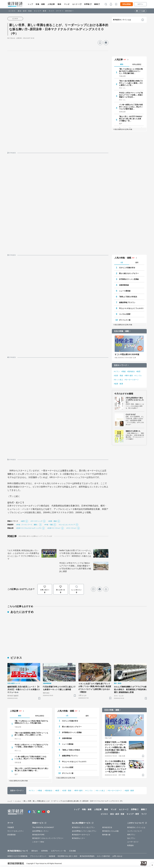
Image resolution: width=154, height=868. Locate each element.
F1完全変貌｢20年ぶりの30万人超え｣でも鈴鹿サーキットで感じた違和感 (59, 688)
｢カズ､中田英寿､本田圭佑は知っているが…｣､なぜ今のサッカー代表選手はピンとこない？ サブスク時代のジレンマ (24, 555)
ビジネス (12, 11)
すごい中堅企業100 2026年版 (127, 354)
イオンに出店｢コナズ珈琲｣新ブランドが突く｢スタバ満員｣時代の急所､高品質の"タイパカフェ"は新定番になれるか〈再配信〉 (95, 688)
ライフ (51, 11)
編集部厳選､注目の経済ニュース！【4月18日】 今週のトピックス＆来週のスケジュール (24, 689)
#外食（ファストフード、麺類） (27, 525)
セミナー (76, 4)
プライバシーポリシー (38, 856)
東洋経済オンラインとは (122, 20)
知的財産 (52, 856)
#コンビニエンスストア (67, 525)
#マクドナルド (71, 528)
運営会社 (35, 851)
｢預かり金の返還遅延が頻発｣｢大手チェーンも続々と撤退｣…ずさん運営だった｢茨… (131, 83)
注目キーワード (121, 365)
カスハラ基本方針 (103, 856)
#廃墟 (123, 371)
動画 (59, 4)
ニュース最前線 (125, 291)
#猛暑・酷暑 (118, 384)
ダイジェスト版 (125, 320)
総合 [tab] (122, 64)
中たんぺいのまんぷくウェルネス (131, 308)
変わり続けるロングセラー (129, 273)
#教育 (138, 371)
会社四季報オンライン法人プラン (84, 831)
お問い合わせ (117, 856)
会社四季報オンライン (40, 831)
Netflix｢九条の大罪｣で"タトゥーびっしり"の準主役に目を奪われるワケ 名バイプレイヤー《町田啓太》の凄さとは (75, 553)
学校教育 (11, 827)
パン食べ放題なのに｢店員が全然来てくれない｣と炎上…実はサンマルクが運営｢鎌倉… (131, 107)
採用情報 (44, 851)
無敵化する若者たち (133, 431)
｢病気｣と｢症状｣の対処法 (128, 297)
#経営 (23, 521)
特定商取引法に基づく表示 (67, 856)
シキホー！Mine (38, 842)
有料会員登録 (126, 4)
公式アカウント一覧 (58, 851)
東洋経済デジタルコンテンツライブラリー (48, 838)
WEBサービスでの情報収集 (17, 856)
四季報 (87, 4)
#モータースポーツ (132, 380)
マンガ (67, 4)
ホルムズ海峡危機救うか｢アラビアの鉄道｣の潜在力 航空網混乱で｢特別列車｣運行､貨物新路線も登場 (130, 689)
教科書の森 (106, 835)
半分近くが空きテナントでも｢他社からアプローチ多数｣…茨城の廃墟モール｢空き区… (131, 95)
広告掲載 (72, 851)
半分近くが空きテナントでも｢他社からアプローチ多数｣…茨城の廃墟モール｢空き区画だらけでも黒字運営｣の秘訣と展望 (75, 567)
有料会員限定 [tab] (137, 64)
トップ (30, 4)
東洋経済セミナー (79, 838)
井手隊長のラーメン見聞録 (129, 279)
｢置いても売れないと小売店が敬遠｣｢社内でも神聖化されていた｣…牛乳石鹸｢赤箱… (131, 71)
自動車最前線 (124, 285)
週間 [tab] (137, 263)
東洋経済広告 (107, 827)
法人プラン (131, 838)
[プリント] (106, 43)
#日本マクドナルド (54, 528)
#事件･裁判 (129, 376)
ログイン (140, 4)
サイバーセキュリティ (16, 831)
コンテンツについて (135, 831)
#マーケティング (36, 521)
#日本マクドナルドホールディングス (29, 528)
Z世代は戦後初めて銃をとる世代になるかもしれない (135, 400)
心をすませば (131, 414)
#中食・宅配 (49, 525)
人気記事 (51, 4)
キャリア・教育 (40, 11)
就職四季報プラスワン (127, 302)
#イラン (117, 371)
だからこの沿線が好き (127, 268)
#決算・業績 (53, 521)
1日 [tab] (122, 263)
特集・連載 (40, 4)
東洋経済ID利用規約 (87, 856)
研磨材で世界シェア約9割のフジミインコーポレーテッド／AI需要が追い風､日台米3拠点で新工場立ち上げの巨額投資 (116, 747)
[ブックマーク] (100, 43)
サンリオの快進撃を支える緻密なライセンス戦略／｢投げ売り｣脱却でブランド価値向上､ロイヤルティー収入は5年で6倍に (116, 766)
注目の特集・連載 (121, 331)
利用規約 (130, 845)
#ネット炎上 (118, 380)
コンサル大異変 (125, 314)
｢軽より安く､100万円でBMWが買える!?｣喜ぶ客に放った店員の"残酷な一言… (131, 119)
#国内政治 (131, 371)
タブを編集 (142, 11)
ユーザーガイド (133, 842)
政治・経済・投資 (25, 11)
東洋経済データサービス (81, 835)
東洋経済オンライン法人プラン (83, 827)
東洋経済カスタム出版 (110, 831)
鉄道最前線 (12, 835)
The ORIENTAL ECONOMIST (43, 827)
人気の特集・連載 (123, 258)
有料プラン (131, 835)
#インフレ (138, 376)
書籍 (96, 4)
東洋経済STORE (38, 835)
